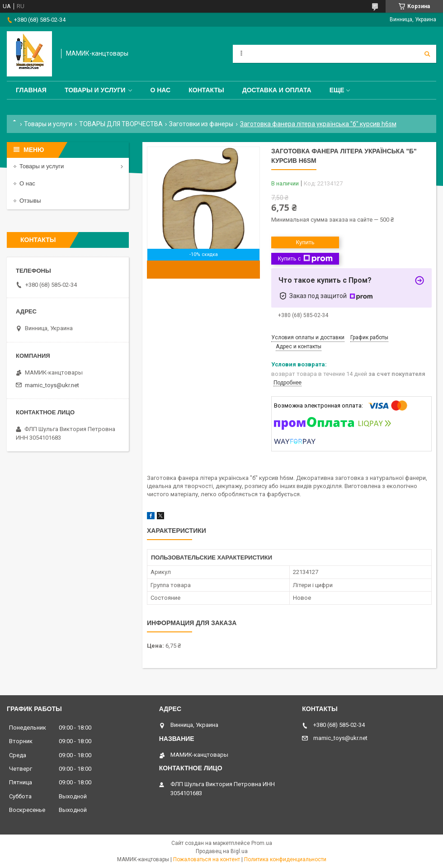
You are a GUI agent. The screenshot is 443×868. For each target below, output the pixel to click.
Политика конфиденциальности (285, 859)
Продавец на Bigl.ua (222, 851)
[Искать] (427, 54)
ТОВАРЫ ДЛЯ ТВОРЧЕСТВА (121, 124)
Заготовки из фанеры (201, 124)
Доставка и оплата (277, 90)
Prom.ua (262, 843)
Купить (305, 242)
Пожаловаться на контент (207, 859)
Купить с (305, 259)
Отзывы (30, 201)
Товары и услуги (95, 90)
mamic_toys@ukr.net (52, 385)
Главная (31, 90)
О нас (160, 90)
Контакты (206, 90)
